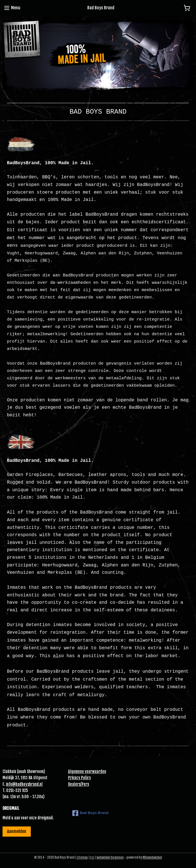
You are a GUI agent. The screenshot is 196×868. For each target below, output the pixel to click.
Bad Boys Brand (90, 813)
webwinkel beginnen (110, 858)
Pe (84, 784)
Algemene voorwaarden (87, 771)
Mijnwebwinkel (152, 858)
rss (92, 858)
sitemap (82, 858)
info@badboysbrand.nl (24, 784)
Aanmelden (17, 831)
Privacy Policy (80, 778)
